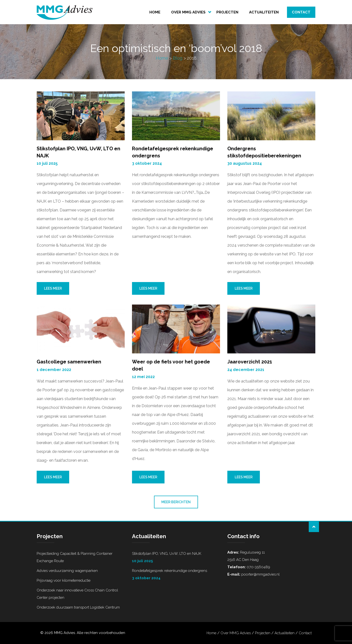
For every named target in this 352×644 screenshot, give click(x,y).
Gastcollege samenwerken (69, 362)
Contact (301, 12)
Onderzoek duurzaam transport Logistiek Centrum (78, 607)
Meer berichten (176, 502)
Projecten (227, 12)
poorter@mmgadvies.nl (260, 574)
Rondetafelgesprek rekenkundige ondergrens (176, 575)
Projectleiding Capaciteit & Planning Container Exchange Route (75, 557)
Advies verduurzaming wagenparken (67, 571)
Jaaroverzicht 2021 (250, 362)
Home (155, 12)
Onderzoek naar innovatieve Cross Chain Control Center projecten (77, 594)
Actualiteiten (264, 12)
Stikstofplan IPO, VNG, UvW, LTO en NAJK (176, 558)
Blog (178, 58)
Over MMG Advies (188, 12)
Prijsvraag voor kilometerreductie (64, 580)
